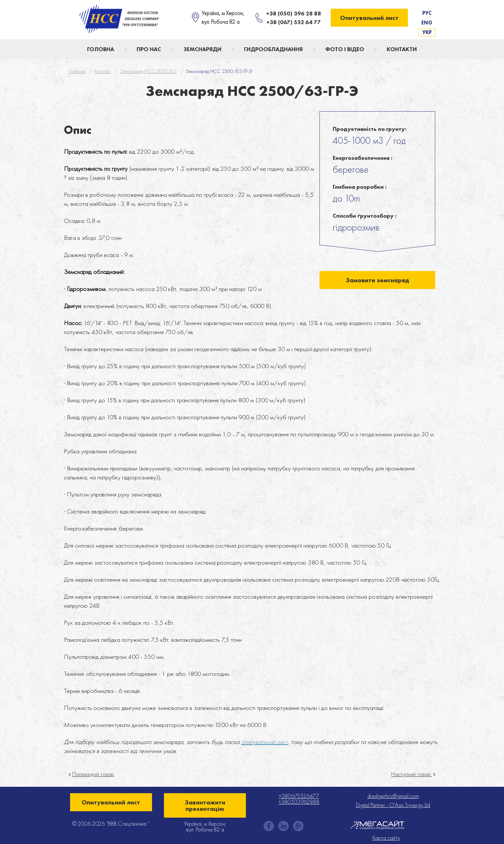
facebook (269, 826)
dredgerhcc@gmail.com (393, 796)
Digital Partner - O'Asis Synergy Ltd (393, 805)
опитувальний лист (264, 742)
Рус (427, 13)
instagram (283, 826)
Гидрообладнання (273, 49)
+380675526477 (298, 796)
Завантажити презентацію (205, 805)
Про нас (149, 49)
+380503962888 (299, 802)
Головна (101, 49)
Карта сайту (386, 838)
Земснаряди (203, 49)
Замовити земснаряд (378, 280)
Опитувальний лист (369, 18)
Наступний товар (412, 774)
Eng (427, 23)
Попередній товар (93, 774)
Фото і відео (345, 49)
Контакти (402, 49)
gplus (298, 826)
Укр (427, 32)
